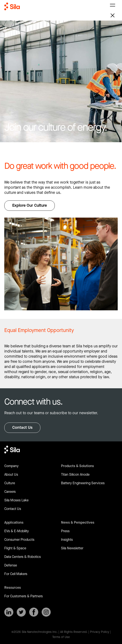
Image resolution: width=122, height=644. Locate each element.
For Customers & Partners (24, 596)
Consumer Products (19, 540)
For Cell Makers (16, 574)
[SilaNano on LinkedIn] (9, 612)
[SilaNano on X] (21, 612)
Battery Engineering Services (83, 483)
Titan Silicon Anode (75, 475)
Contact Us (22, 428)
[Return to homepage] (12, 10)
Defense (11, 566)
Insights (67, 540)
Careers (10, 492)
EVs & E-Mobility (17, 531)
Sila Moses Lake (16, 500)
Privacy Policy (100, 632)
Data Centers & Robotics (23, 557)
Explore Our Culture (30, 205)
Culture (10, 483)
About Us (11, 475)
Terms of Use (61, 637)
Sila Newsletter (72, 548)
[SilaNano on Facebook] (34, 612)
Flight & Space (15, 548)
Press (65, 531)
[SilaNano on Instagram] (46, 612)
